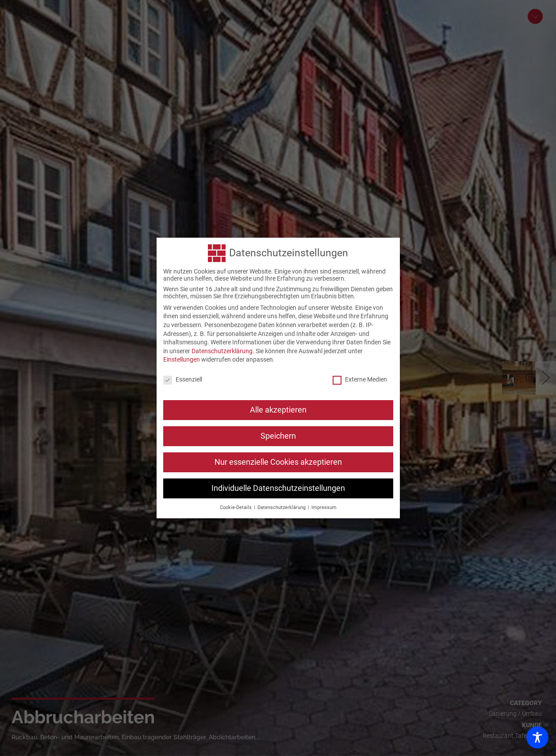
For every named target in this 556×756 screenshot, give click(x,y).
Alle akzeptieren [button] (278, 409)
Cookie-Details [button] (236, 506)
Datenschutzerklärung (222, 350)
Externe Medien (360, 378)
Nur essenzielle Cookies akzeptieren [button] (278, 461)
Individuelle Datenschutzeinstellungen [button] (278, 487)
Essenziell (183, 378)
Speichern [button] (278, 435)
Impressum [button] (324, 506)
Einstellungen (182, 359)
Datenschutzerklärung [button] (282, 506)
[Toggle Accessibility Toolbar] (537, 737)
